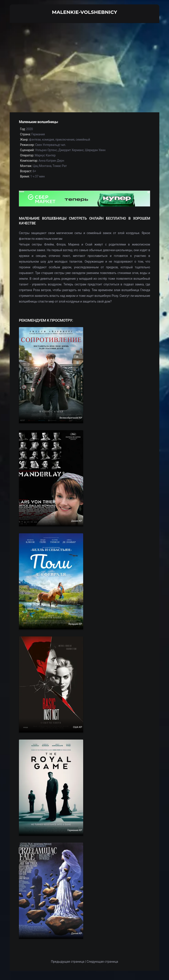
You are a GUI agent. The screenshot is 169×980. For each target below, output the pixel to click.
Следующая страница (102, 962)
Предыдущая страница (68, 962)
